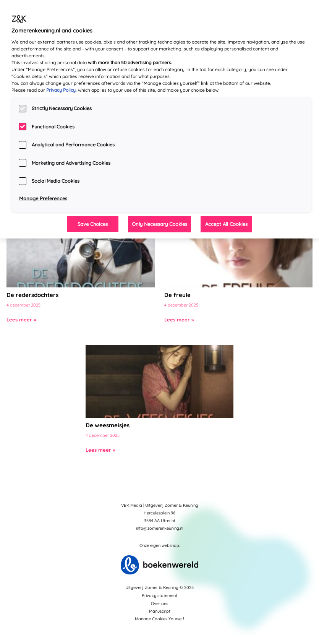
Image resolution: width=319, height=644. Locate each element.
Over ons (159, 603)
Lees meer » (21, 320)
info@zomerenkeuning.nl (160, 528)
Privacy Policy (61, 90)
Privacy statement (159, 595)
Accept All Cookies (226, 224)
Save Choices (93, 224)
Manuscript (160, 611)
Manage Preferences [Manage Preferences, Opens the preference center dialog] (43, 198)
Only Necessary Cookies (159, 224)
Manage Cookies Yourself (159, 619)
